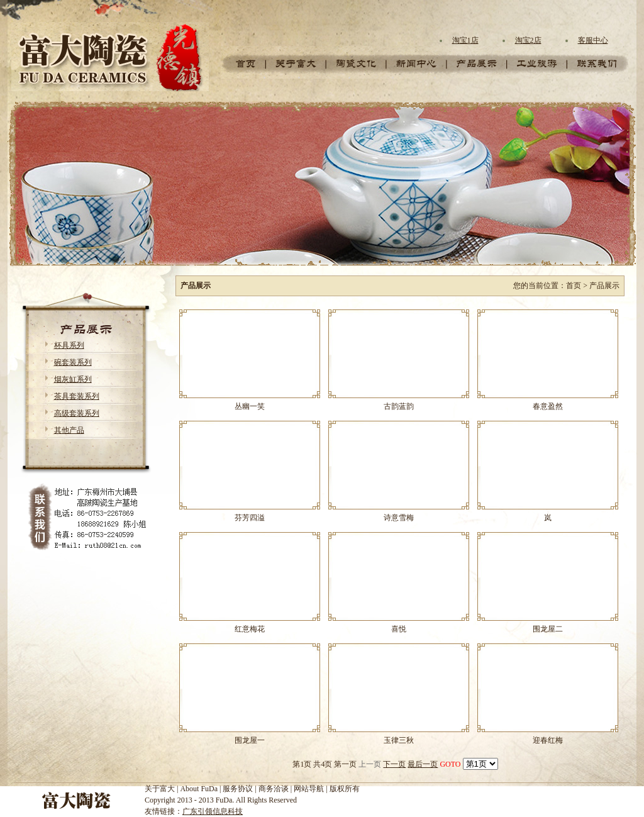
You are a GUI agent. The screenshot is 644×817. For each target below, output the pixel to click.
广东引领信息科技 (213, 811)
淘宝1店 (465, 40)
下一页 (394, 764)
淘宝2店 (528, 40)
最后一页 (423, 764)
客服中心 (593, 40)
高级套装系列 (77, 413)
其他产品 (69, 430)
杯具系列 (69, 345)
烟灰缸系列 (73, 379)
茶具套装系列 (77, 396)
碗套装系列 (73, 362)
